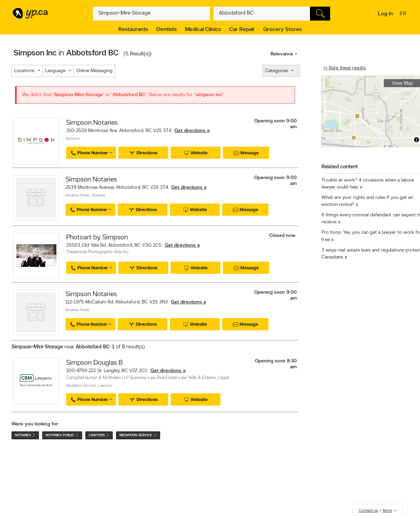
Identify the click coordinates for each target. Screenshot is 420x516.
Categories (277, 71)
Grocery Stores (282, 30)
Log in (385, 14)
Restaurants (133, 30)
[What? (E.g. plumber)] (151, 14)
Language (55, 71)
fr (404, 14)
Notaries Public (78, 196)
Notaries (73, 139)
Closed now (283, 236)
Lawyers (105, 386)
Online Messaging (94, 71)
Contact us (368, 511)
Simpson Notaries (92, 123)
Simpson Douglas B (94, 363)
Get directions (190, 131)
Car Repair (242, 30)
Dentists (166, 30)
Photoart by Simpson (97, 238)
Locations (24, 71)
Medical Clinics (203, 30)
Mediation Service (81, 386)
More (387, 511)
